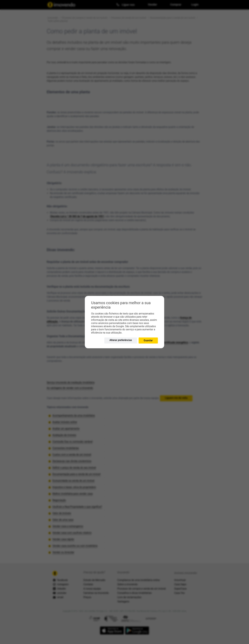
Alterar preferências (121, 340)
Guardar (148, 340)
